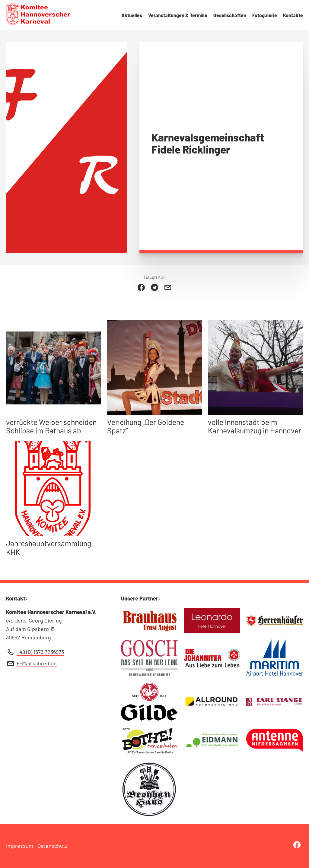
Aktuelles (132, 15)
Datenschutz (53, 846)
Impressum (20, 846)
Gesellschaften (230, 15)
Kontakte (293, 15)
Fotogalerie (265, 15)
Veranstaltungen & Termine (178, 15)
